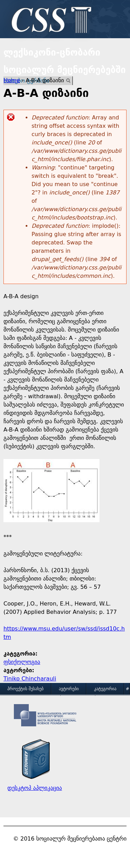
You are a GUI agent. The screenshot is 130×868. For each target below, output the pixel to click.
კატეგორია (105, 689)
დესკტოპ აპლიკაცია (34, 788)
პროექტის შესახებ (25, 689)
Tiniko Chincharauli (30, 679)
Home (12, 80)
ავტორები (69, 689)
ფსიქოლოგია (22, 662)
